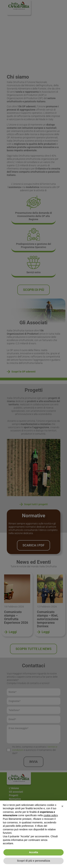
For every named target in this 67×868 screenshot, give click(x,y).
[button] (62, 806)
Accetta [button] (33, 852)
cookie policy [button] (50, 815)
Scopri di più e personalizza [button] (33, 861)
